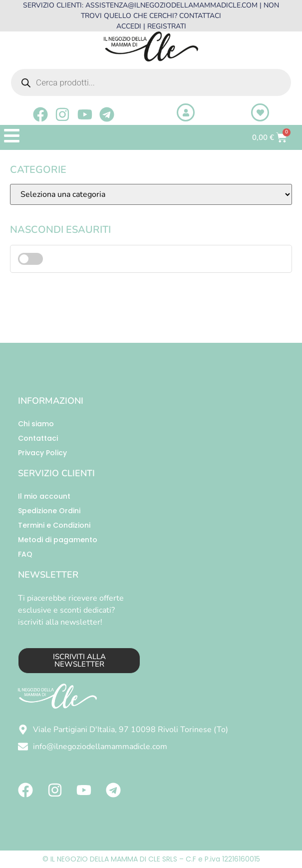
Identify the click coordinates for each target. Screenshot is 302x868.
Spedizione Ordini (49, 511)
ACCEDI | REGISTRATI (151, 26)
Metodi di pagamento (58, 540)
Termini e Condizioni (54, 525)
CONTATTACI (200, 16)
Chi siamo (36, 424)
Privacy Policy (42, 453)
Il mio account (44, 496)
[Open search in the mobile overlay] (151, 82)
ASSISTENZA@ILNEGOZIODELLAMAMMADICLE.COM (171, 5)
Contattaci (38, 438)
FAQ (25, 554)
